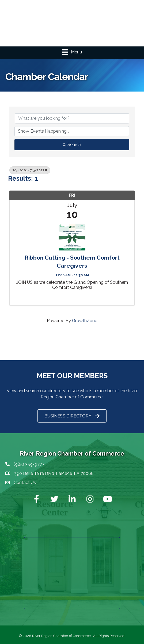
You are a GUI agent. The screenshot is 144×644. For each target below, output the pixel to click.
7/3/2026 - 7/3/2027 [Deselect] (30, 170)
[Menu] (72, 52)
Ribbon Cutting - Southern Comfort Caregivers (72, 261)
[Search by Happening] (72, 131)
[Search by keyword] (72, 118)
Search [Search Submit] (72, 145)
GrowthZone (85, 321)
